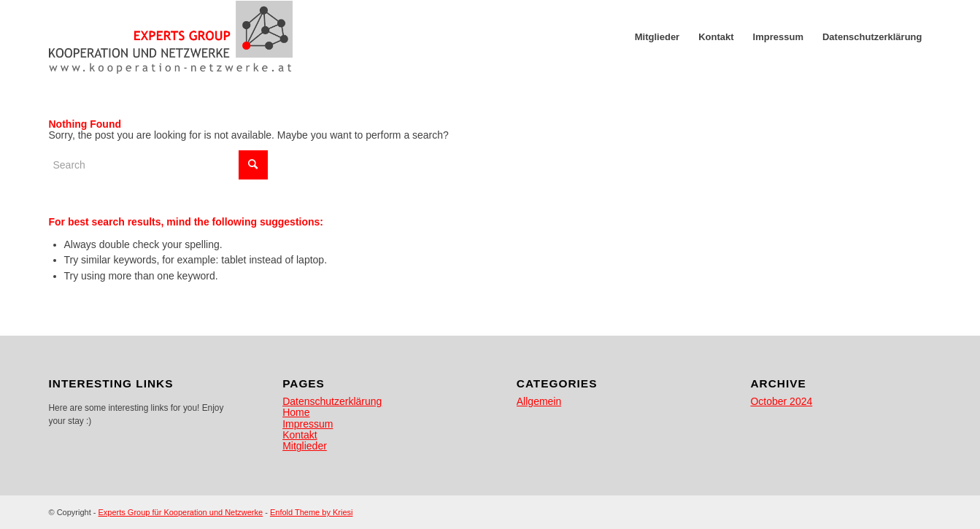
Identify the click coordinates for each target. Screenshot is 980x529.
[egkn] (171, 37)
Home (296, 412)
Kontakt (300, 435)
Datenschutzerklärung (332, 401)
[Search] (158, 165)
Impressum (308, 424)
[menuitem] (657, 37)
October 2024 (781, 401)
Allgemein (539, 401)
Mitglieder (305, 446)
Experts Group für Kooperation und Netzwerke (181, 512)
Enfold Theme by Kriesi (312, 512)
